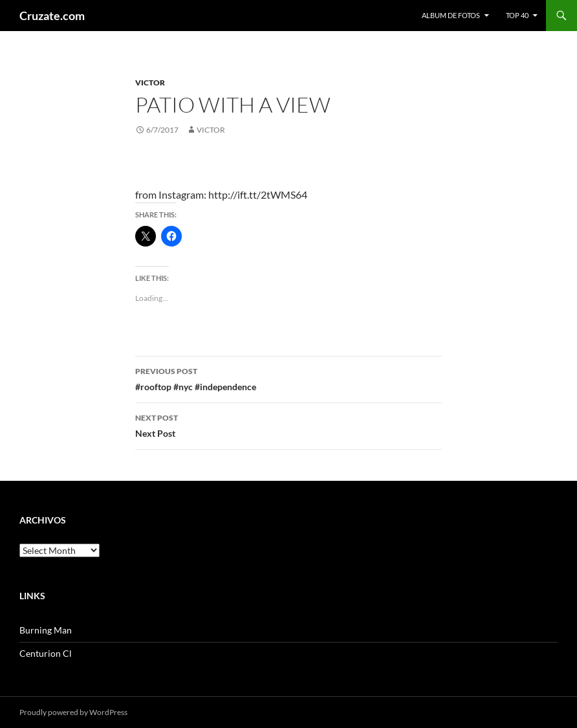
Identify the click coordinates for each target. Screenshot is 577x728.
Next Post (288, 425)
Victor (150, 83)
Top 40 (517, 15)
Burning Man (46, 630)
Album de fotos (451, 15)
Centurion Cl (46, 653)
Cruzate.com (52, 16)
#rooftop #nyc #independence (288, 378)
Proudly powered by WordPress (73, 712)
